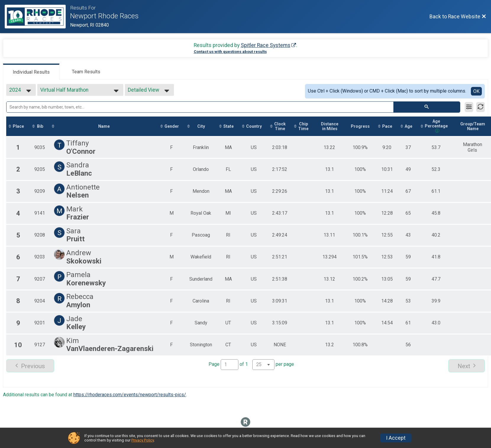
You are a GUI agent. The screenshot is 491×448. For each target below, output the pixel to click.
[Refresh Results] (480, 107)
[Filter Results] (469, 107)
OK (476, 91)
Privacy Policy (143, 440)
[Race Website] (37, 17)
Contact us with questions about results (230, 52)
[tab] (31, 72)
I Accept (396, 438)
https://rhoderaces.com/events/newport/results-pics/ (130, 395)
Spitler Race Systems (266, 45)
